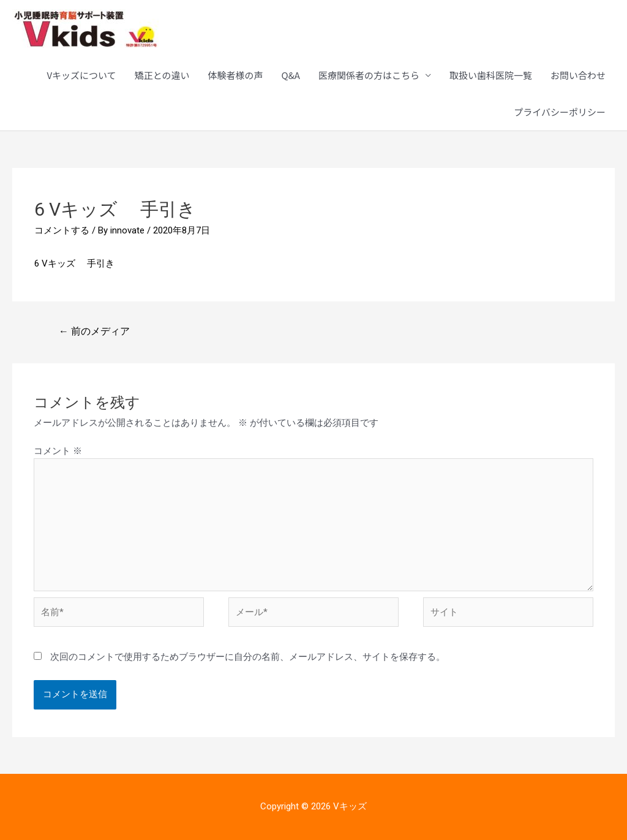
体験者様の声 (235, 75)
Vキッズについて (81, 75)
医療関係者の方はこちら (369, 75)
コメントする (62, 230)
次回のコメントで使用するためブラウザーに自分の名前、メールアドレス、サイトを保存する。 (248, 657)
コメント (58, 451)
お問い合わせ (578, 75)
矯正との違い (162, 75)
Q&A (291, 75)
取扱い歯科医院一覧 (491, 75)
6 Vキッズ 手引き (74, 263)
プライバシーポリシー (560, 112)
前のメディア (94, 331)
